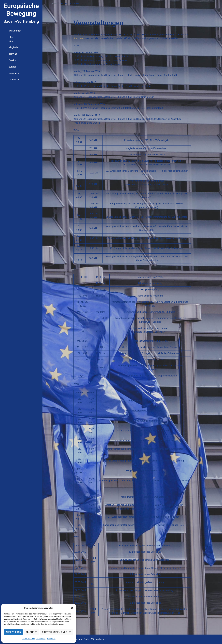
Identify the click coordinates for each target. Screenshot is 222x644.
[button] (72, 608)
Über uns (7, 41)
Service (6, 59)
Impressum (51, 639)
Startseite (78, 38)
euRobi (6, 66)
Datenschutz (41, 639)
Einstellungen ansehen (57, 632)
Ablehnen (32, 632)
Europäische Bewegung (21, 10)
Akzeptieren (13, 632)
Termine (6, 53)
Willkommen (8, 35)
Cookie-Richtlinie (28, 639)
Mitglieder (7, 47)
